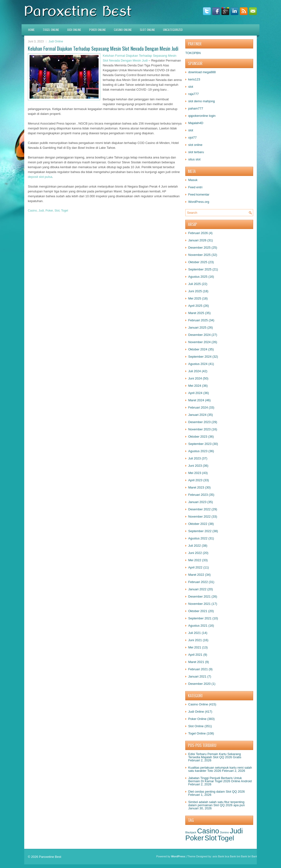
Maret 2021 (196, 662)
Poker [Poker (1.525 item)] (195, 838)
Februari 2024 (198, 407)
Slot (57, 211)
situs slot (194, 159)
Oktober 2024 (198, 349)
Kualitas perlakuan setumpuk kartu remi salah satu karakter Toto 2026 (220, 769)
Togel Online (51, 30)
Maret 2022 (196, 575)
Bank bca (224, 856)
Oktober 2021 (198, 611)
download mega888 (202, 72)
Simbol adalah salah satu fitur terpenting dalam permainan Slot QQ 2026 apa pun (216, 804)
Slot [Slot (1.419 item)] (211, 838)
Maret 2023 (196, 487)
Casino (32, 211)
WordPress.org (199, 202)
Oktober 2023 (198, 437)
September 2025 (200, 269)
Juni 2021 (195, 640)
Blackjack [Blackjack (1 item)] (191, 832)
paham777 (196, 108)
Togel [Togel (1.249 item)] (226, 838)
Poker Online (98, 30)
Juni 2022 (195, 553)
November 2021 (199, 604)
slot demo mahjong (202, 101)
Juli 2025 (195, 284)
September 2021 (200, 618)
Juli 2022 (195, 546)
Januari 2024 (197, 415)
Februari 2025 (198, 320)
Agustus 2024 (198, 364)
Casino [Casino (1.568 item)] (208, 831)
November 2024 (199, 342)
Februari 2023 (198, 495)
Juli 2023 (195, 458)
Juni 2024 (195, 378)
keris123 (194, 79)
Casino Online (123, 30)
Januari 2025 (197, 327)
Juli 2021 (195, 633)
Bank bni (235, 856)
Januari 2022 (197, 589)
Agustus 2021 (198, 626)
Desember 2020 (199, 684)
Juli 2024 (195, 371)
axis (215, 856)
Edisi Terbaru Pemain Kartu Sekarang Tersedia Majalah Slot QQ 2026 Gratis (215, 756)
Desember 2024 (199, 335)
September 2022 (200, 531)
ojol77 (192, 138)
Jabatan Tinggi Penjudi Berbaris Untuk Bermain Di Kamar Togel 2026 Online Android (220, 780)
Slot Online (147, 30)
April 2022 (195, 567)
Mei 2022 (195, 560)
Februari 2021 (198, 669)
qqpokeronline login (202, 116)
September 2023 (200, 444)
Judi (41, 211)
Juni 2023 (195, 466)
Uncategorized (173, 30)
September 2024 (200, 357)
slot (191, 87)
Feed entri (195, 187)
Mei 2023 (195, 473)
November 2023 (199, 429)
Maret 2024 (196, 400)
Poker (49, 211)
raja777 (193, 94)
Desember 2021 (199, 596)
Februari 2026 (198, 233)
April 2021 (195, 655)
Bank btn (257, 856)
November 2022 (199, 517)
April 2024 (195, 393)
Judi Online (74, 30)
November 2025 (199, 255)
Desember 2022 (199, 509)
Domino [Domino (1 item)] (224, 832)
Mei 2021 (195, 647)
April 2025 (195, 306)
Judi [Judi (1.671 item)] (236, 831)
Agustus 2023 (198, 451)
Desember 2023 (199, 422)
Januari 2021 (197, 676)
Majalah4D (196, 123)
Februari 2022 (198, 582)
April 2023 (195, 480)
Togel (65, 211)
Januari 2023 (197, 502)
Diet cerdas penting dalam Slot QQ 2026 (216, 792)
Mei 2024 (195, 386)
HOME (31, 30)
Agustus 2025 (198, 277)
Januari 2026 (197, 240)
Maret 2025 (196, 313)
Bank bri (246, 856)
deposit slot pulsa (40, 177)
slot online (195, 145)
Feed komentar (199, 194)
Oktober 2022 (198, 524)
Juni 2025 (195, 291)
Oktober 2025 (198, 262)
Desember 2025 (199, 248)
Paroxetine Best (50, 857)
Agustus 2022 (198, 538)
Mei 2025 (195, 298)
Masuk (193, 180)
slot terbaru (196, 152)
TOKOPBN (193, 53)
